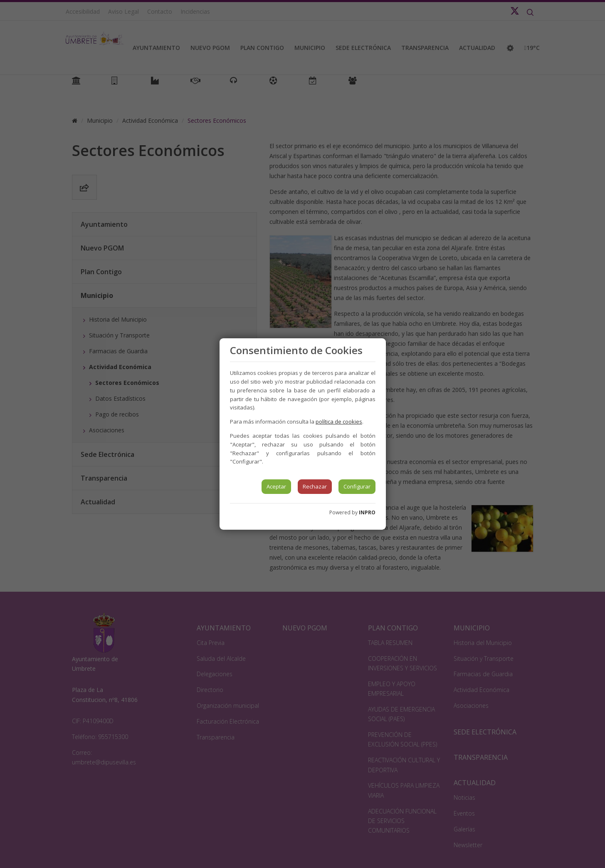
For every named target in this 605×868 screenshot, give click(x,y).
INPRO (367, 512)
